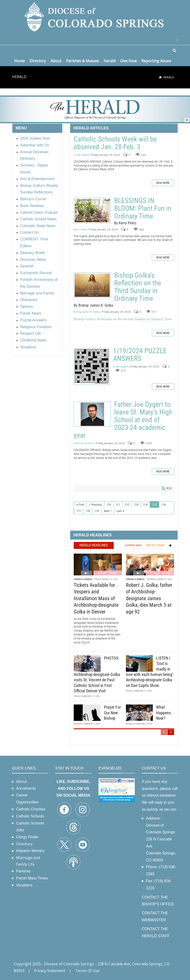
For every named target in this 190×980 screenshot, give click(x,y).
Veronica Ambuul (84, 443)
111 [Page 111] (118, 505)
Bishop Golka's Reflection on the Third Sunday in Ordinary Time (92, 285)
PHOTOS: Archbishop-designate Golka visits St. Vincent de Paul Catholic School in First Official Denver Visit (97, 674)
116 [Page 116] (164, 505)
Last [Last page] (119, 511)
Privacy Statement (50, 971)
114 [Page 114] (145, 505)
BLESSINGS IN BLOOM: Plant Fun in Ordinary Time (92, 211)
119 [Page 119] (97, 511)
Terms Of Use (87, 971)
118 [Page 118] (88, 511)
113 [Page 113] (136, 505)
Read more (163, 183)
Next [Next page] (107, 511)
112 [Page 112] (127, 505)
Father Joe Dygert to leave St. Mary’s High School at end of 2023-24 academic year (92, 414)
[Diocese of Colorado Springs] (95, 16)
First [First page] (82, 505)
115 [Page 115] (154, 505)
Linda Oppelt (81, 155)
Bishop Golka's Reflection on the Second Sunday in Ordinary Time (123, 319)
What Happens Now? (163, 713)
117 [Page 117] (79, 511)
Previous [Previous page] (97, 505)
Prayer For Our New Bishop (112, 713)
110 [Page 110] (109, 505)
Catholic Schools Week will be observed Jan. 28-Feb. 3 (115, 143)
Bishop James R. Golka (87, 312)
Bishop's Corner (108, 573)
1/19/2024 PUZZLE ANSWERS (92, 367)
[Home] (160, 77)
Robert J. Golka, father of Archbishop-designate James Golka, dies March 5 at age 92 (149, 598)
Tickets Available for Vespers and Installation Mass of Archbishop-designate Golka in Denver (96, 598)
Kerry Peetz (80, 229)
